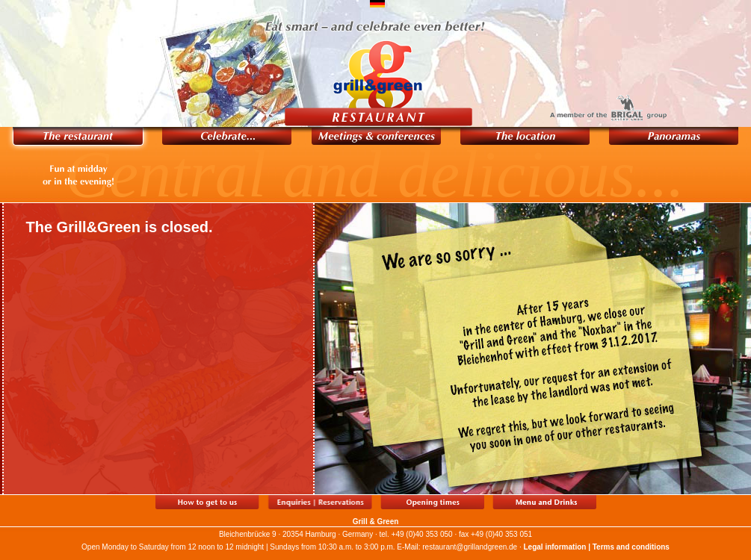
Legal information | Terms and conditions (597, 547)
